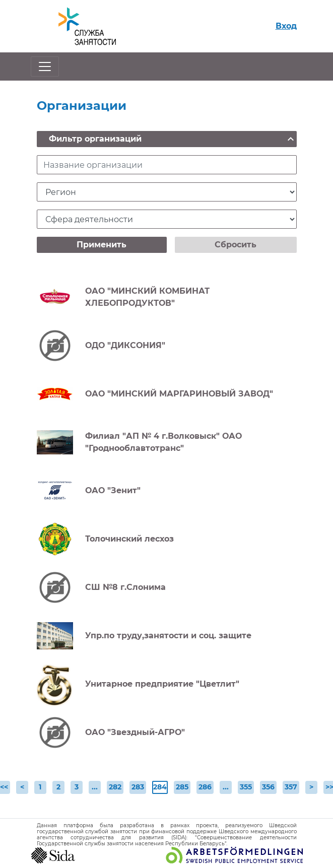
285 (182, 787)
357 (291, 787)
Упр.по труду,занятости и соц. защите (168, 636)
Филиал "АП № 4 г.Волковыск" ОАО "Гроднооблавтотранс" (163, 442)
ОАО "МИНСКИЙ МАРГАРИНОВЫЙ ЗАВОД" (179, 394)
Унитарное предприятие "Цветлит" (162, 684)
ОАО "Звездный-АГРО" (135, 732)
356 (268, 787)
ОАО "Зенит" (113, 490)
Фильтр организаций (173, 139)
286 (205, 787)
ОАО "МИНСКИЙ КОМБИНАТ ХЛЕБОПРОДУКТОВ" (147, 297)
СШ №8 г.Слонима (125, 587)
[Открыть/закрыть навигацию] (45, 66)
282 (115, 787)
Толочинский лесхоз (129, 539)
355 (246, 787)
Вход (286, 26)
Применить (102, 245)
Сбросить (236, 245)
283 (138, 787)
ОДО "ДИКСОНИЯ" (125, 345)
